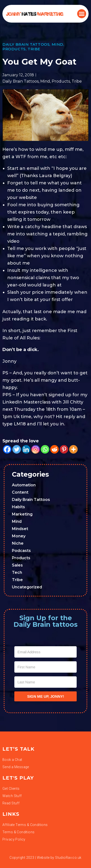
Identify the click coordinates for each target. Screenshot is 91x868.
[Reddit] (54, 449)
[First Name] (45, 667)
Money (19, 536)
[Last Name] (45, 682)
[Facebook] (7, 449)
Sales (17, 565)
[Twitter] (17, 449)
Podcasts (21, 551)
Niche (18, 543)
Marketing (22, 514)
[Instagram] (36, 449)
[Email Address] (45, 652)
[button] (82, 14)
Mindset (20, 529)
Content (20, 492)
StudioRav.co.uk (68, 858)
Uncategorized (27, 587)
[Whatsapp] (45, 449)
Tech (17, 572)
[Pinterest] (64, 449)
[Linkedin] (26, 449)
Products (14, 49)
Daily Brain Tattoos (26, 44)
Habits (18, 507)
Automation (24, 485)
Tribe (34, 49)
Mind (58, 44)
